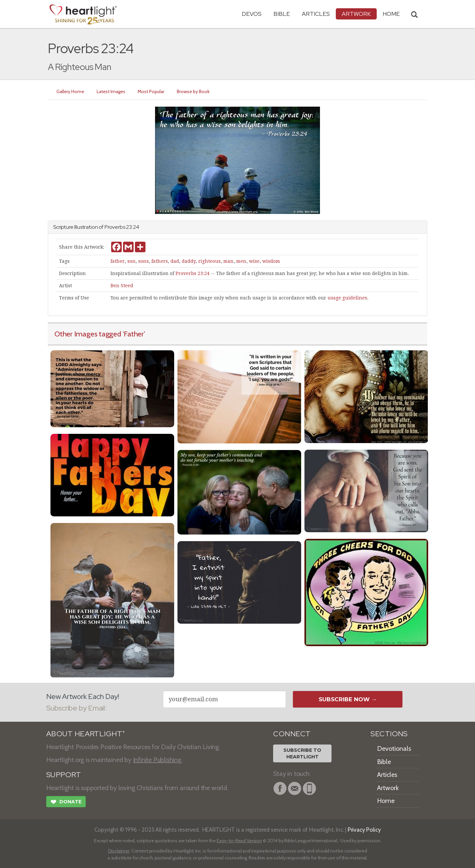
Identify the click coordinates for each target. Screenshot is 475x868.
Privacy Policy (364, 830)
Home (386, 801)
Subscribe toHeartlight (302, 753)
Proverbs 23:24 (192, 273)
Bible (282, 14)
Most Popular (151, 91)
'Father (133, 334)
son (131, 261)
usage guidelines (347, 298)
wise (254, 261)
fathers (160, 261)
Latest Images (111, 91)
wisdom (271, 261)
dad (175, 261)
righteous (209, 261)
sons (143, 261)
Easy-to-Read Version (239, 841)
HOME (391, 14)
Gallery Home (70, 91)
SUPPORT (63, 775)
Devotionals (394, 748)
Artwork (356, 14)
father (118, 261)
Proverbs (115, 227)
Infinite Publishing (157, 760)
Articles (316, 14)
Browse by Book (193, 91)
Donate (66, 803)
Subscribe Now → (348, 699)
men (241, 261)
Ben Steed (122, 286)
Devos (252, 14)
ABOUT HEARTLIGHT (85, 734)
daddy (189, 261)
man (228, 261)
